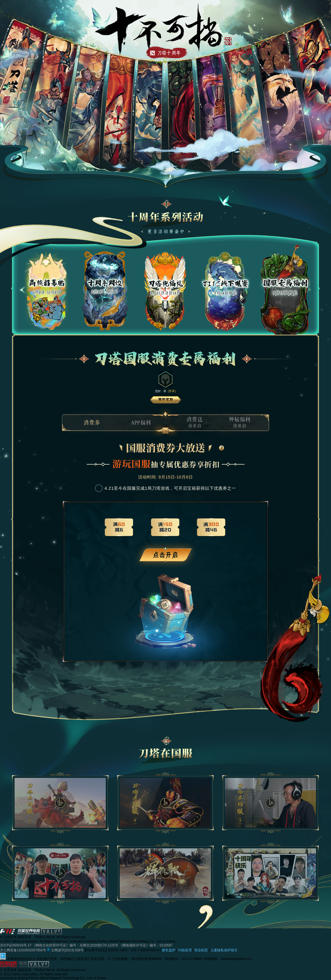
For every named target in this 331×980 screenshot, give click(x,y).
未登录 (165, 555)
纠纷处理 (185, 950)
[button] (22, 290)
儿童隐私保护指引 (224, 950)
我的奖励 (166, 400)
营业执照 (201, 950)
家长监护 (169, 950)
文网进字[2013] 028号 (66, 950)
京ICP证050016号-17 (16, 945)
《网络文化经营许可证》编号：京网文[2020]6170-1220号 (76, 945)
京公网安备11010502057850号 (23, 950)
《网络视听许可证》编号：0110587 (146, 945)
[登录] (172, 391)
